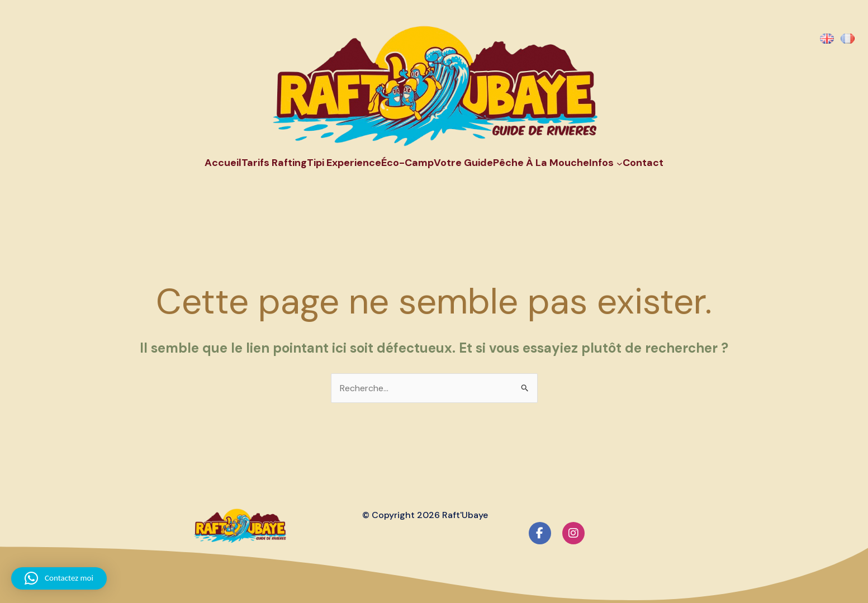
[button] (59, 578)
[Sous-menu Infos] (620, 163)
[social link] (540, 533)
